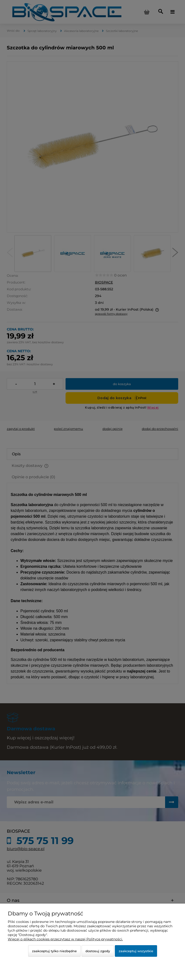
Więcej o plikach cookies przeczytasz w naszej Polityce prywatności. (65, 939)
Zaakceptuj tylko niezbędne (54, 951)
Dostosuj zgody (98, 951)
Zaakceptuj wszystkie (136, 951)
